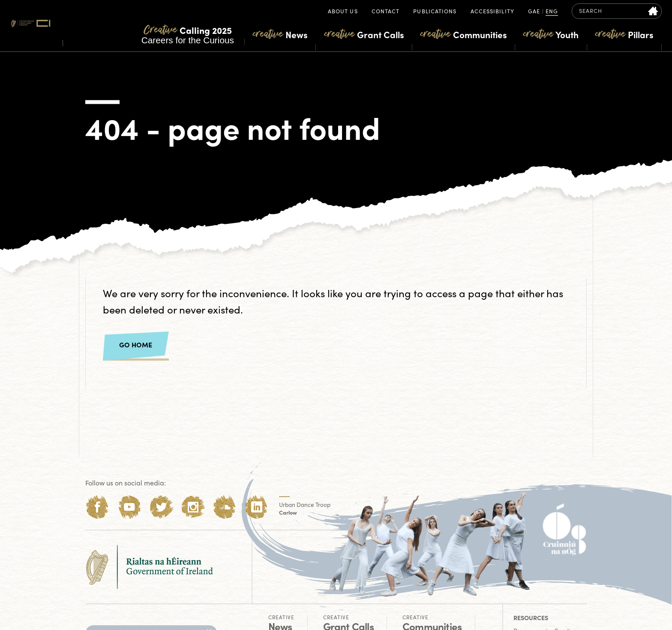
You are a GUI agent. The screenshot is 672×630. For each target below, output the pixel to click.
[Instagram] (193, 507)
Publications (435, 12)
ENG (552, 12)
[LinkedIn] (256, 507)
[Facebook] (97, 507)
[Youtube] (129, 507)
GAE (534, 12)
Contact (386, 12)
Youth (551, 34)
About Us (343, 12)
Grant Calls (364, 34)
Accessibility (492, 12)
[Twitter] (161, 507)
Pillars (624, 34)
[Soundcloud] (225, 507)
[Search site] (653, 11)
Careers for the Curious (188, 34)
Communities (464, 34)
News (280, 34)
